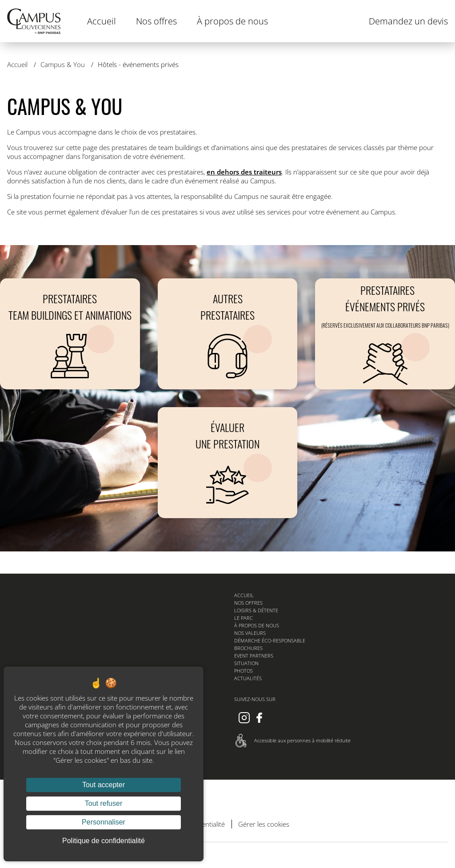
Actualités (248, 678)
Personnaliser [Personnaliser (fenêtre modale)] (104, 822)
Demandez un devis (408, 21)
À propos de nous (232, 21)
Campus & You (64, 64)
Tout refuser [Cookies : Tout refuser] (104, 803)
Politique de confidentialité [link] (104, 841)
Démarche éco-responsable (270, 640)
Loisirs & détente (256, 610)
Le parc (243, 618)
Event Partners (254, 656)
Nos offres (156, 21)
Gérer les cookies (264, 824)
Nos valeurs (250, 633)
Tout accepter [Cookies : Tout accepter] (104, 785)
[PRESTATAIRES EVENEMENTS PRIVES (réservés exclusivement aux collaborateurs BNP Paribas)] (385, 334)
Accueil (102, 21)
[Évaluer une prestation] (228, 463)
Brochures (248, 648)
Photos (243, 671)
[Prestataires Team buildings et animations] (70, 334)
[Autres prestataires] (228, 334)
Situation (246, 663)
